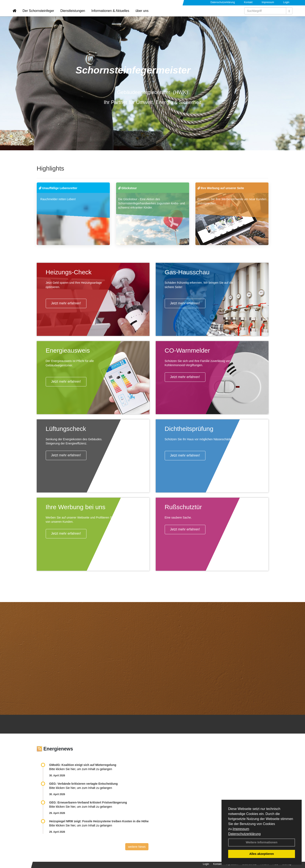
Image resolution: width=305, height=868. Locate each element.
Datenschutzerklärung (244, 834)
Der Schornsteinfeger (38, 16)
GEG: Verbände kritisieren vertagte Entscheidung (84, 784)
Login (286, 2)
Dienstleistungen (73, 16)
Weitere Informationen (262, 842)
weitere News (137, 847)
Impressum (241, 829)
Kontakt (248, 2)
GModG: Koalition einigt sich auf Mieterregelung (83, 765)
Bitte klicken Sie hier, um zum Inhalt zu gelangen (81, 769)
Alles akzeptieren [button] (262, 854)
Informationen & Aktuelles (110, 16)
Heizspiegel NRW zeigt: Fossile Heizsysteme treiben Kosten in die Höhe (99, 821)
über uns (142, 16)
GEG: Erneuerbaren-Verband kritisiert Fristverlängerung (89, 802)
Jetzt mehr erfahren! (66, 303)
